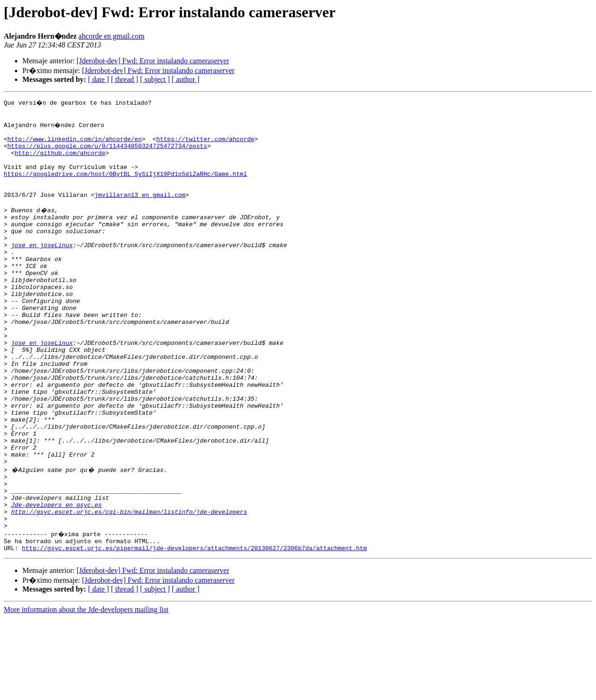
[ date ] (98, 79)
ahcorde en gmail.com (112, 36)
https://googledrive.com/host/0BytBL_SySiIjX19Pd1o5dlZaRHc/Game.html (125, 186)
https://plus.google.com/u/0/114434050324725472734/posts (107, 153)
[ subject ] (155, 79)
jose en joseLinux (42, 270)
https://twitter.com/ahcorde (206, 144)
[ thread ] (125, 79)
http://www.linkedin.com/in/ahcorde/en (75, 144)
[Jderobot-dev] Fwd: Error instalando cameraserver (153, 61)
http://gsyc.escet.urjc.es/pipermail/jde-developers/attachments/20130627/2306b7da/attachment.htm (194, 630)
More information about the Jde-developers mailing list (86, 692)
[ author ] (186, 79)
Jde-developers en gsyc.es (57, 580)
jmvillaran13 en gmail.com (140, 211)
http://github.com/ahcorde (60, 161)
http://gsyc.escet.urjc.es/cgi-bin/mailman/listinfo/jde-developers (129, 588)
